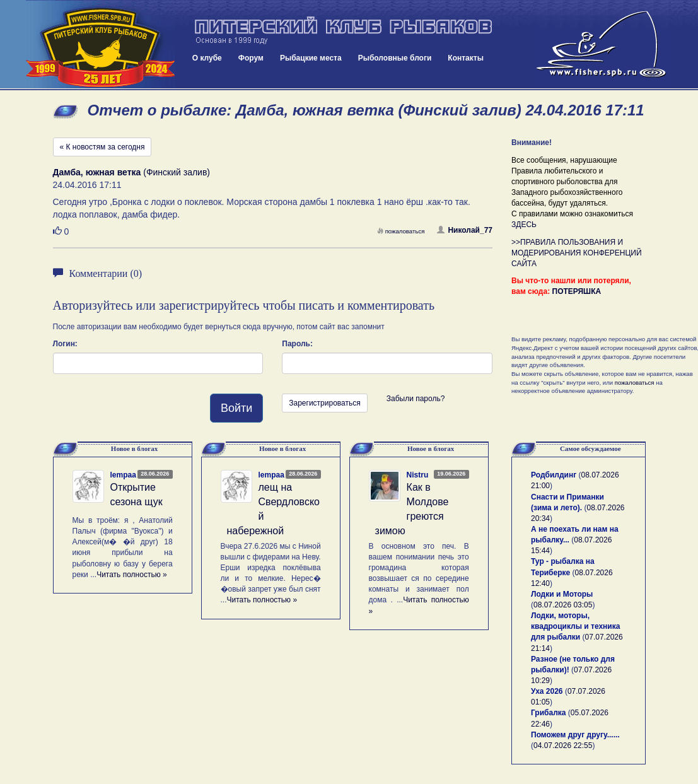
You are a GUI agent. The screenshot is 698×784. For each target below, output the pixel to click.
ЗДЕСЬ (524, 225)
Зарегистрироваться (324, 403)
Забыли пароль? (416, 399)
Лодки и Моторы (562, 594)
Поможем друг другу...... (575, 735)
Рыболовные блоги (395, 58)
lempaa (123, 475)
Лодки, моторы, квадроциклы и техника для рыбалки (575, 626)
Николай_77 (465, 230)
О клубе (207, 58)
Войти (236, 408)
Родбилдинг (554, 475)
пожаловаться (401, 231)
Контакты (466, 58)
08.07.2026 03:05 (563, 605)
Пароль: (297, 344)
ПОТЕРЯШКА (577, 291)
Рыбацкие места (311, 58)
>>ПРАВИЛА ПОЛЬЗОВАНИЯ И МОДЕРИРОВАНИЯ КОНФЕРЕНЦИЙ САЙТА (577, 253)
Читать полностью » (132, 575)
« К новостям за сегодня (102, 147)
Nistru (418, 475)
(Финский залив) (132, 172)
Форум (251, 58)
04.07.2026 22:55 (563, 746)
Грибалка (548, 713)
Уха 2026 (547, 691)
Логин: (65, 344)
